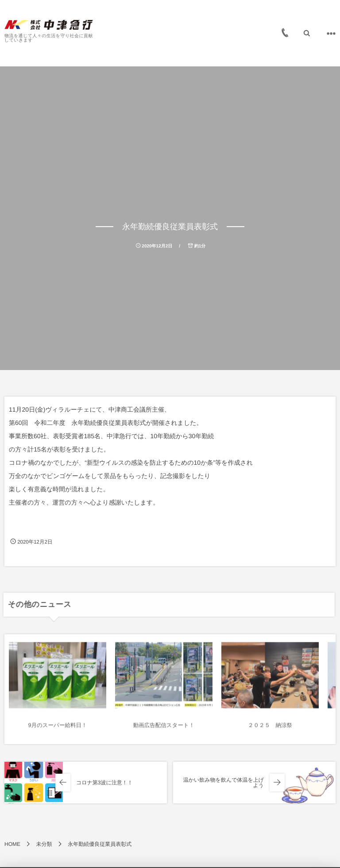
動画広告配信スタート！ (164, 729)
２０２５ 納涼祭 (270, 729)
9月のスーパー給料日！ (58, 729)
